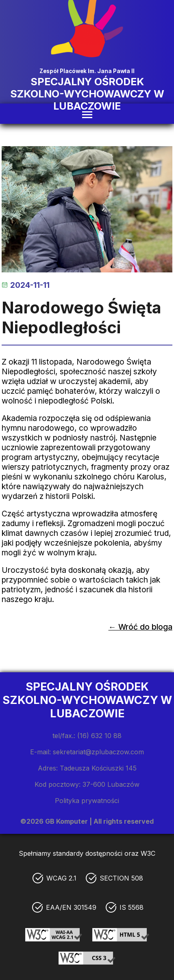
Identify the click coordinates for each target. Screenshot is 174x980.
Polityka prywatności (87, 801)
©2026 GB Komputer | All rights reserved (87, 821)
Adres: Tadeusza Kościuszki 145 (87, 768)
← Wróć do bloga (140, 627)
